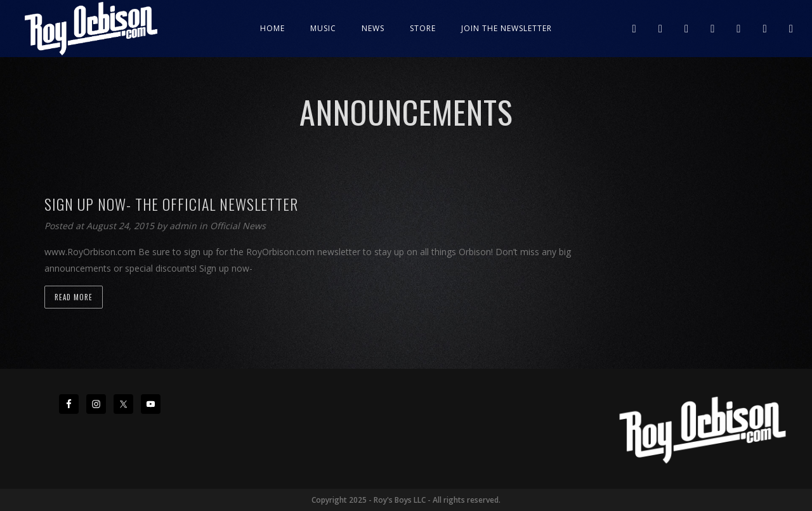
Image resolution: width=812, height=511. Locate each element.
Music (323, 28)
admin (184, 226)
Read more (74, 297)
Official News (238, 226)
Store (423, 28)
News (373, 28)
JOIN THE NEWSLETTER (507, 28)
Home (272, 28)
